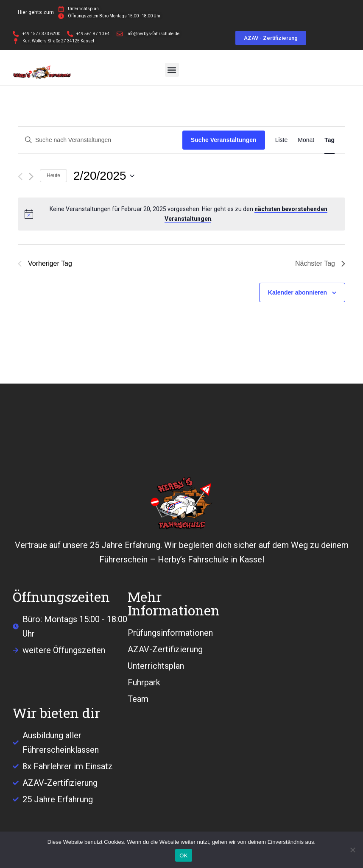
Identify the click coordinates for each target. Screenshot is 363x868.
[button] (172, 70)
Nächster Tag (320, 263)
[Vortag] (20, 177)
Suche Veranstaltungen (224, 140)
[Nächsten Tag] (31, 177)
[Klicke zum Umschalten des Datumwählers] (104, 176)
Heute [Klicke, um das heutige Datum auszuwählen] (53, 175)
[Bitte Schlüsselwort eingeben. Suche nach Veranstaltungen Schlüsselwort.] (100, 140)
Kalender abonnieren (297, 292)
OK (183, 855)
